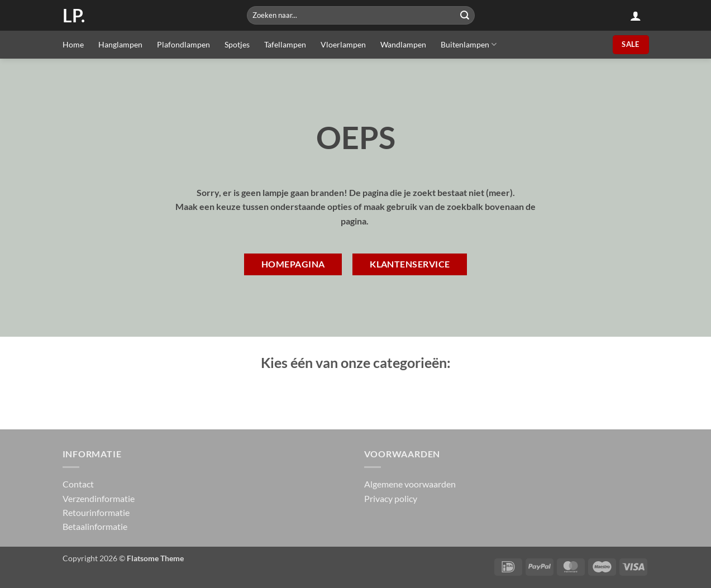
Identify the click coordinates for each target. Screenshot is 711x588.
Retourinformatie (96, 512)
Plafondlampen (183, 44)
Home (73, 44)
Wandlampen (403, 44)
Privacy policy (391, 498)
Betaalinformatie (95, 526)
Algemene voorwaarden (410, 484)
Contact (78, 484)
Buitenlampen (469, 44)
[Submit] (465, 15)
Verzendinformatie (99, 498)
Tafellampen (285, 44)
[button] (636, 16)
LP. (74, 16)
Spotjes (237, 44)
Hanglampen (120, 44)
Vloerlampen (343, 44)
